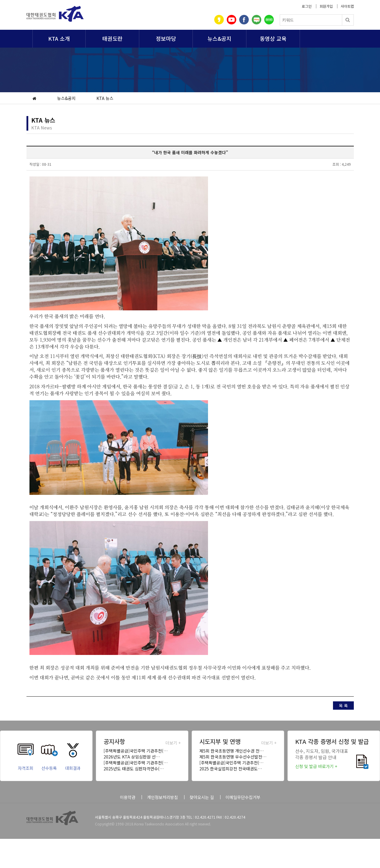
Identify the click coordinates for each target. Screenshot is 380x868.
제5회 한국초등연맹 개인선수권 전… (232, 751)
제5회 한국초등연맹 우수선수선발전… (233, 757)
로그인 (307, 6)
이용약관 (128, 797)
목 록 (343, 706)
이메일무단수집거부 (243, 797)
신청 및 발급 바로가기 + (316, 766)
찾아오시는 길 (202, 797)
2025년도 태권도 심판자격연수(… (134, 769)
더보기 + (173, 743)
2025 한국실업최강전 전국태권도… (231, 769)
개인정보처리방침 (162, 797)
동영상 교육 (273, 38)
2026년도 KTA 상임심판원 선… (132, 757)
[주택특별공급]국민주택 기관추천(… (136, 751)
